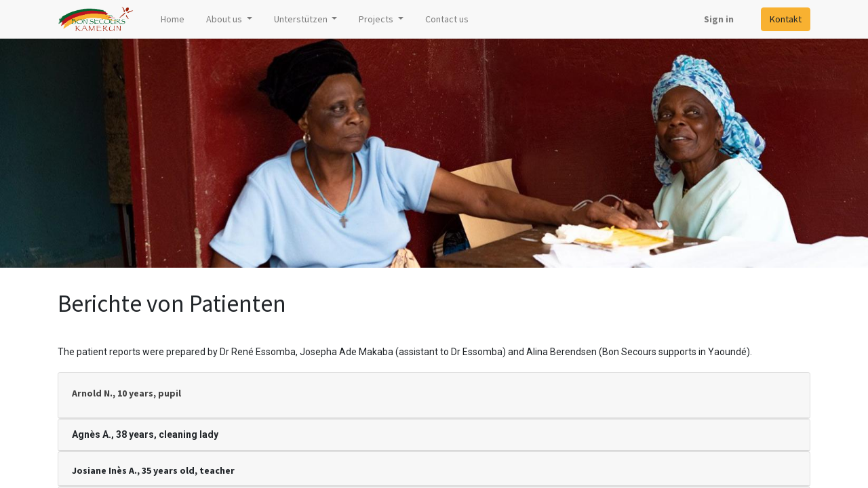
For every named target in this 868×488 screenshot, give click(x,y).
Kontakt (786, 19)
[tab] (434, 395)
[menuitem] (173, 19)
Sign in (719, 19)
